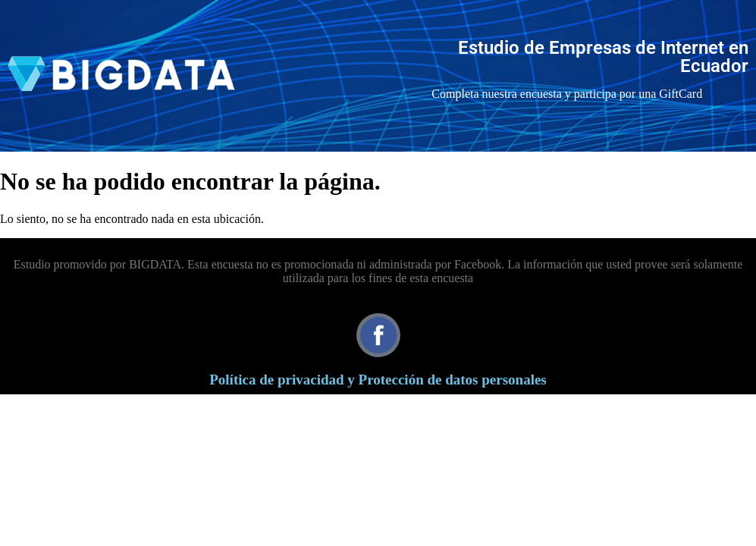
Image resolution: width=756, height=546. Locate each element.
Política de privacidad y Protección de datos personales (378, 380)
